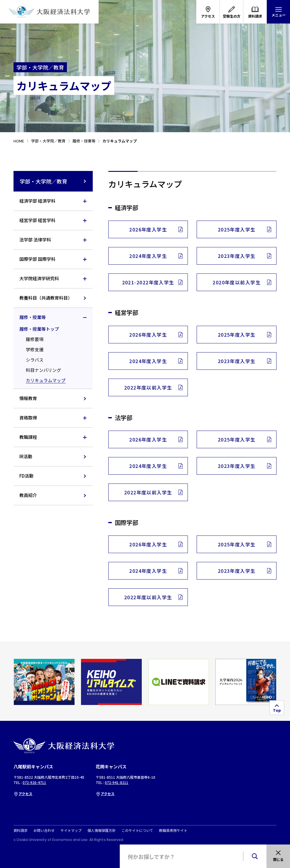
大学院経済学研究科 (39, 278)
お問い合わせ (44, 830)
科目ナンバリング (43, 370)
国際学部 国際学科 (37, 259)
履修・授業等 (33, 317)
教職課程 (28, 437)
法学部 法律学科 (35, 240)
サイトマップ (71, 830)
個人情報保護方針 (102, 830)
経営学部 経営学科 (37, 220)
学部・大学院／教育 (53, 181)
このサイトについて (137, 830)
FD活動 (26, 476)
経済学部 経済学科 (37, 201)
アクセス (23, 794)
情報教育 (28, 398)
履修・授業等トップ (39, 329)
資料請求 (21, 830)
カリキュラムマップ (46, 380)
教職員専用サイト (173, 830)
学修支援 (35, 349)
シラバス (35, 360)
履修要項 (35, 339)
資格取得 (28, 418)
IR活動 (26, 456)
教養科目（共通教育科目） (46, 298)
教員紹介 (28, 495)
